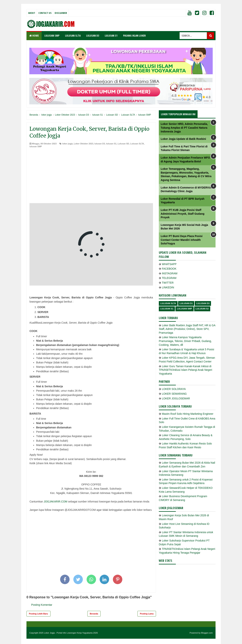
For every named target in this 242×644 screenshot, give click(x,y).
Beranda (94, 614)
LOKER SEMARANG (174, 394)
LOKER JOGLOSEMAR (176, 398)
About (32, 13)
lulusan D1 (186, 303)
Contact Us (45, 13)
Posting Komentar (42, 605)
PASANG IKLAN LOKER (134, 36)
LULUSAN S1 (111, 36)
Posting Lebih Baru (38, 614)
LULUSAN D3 (93, 36)
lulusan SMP (36, 146)
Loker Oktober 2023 (84, 144)
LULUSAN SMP (52, 36)
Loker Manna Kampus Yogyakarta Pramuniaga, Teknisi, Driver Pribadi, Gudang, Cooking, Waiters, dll (185, 341)
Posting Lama (147, 614)
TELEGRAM (169, 278)
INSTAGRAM (170, 273)
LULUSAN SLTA (73, 36)
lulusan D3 (100, 144)
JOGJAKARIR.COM (55, 502)
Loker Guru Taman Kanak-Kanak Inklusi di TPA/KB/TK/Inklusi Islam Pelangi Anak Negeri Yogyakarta (185, 370)
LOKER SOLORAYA (174, 389)
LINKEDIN (168, 287)
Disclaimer (61, 13)
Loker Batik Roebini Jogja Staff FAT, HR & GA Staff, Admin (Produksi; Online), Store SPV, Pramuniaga (187, 329)
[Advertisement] (91, 177)
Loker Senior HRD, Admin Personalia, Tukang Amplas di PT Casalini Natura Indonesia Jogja (184, 128)
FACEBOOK (169, 269)
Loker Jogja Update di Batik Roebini (183, 139)
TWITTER (168, 283)
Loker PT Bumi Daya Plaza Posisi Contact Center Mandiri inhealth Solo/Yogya (182, 240)
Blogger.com (207, 633)
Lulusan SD (123, 144)
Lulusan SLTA (137, 144)
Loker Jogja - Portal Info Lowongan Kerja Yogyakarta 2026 (71, 633)
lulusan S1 (111, 144)
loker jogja (67, 144)
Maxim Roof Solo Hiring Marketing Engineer (188, 414)
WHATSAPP (169, 264)
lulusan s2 (202, 309)
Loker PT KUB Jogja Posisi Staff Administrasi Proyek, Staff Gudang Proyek (183, 214)
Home (34, 36)
